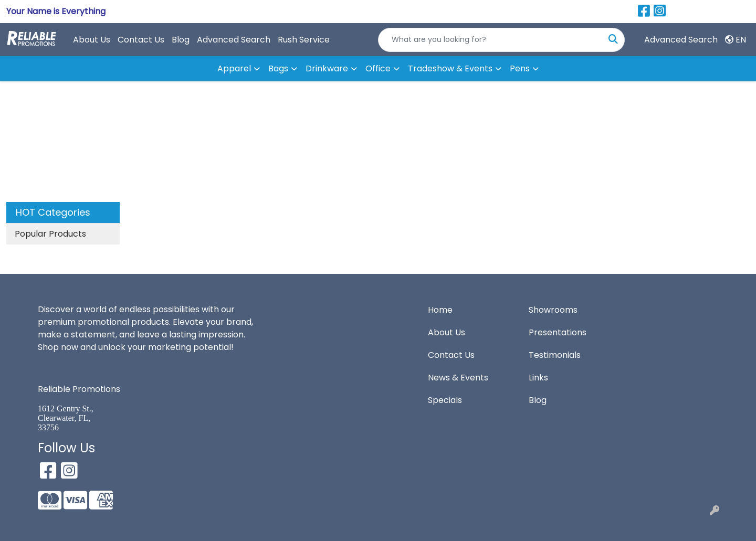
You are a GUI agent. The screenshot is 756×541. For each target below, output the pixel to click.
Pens (520, 68)
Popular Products (50, 234)
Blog (181, 40)
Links (538, 378)
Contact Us (141, 40)
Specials (445, 400)
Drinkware (327, 68)
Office (378, 68)
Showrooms (553, 310)
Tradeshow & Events (450, 68)
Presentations (558, 332)
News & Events (458, 378)
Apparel (234, 68)
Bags (278, 68)
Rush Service (304, 40)
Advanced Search (234, 40)
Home (440, 310)
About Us (92, 40)
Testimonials (555, 355)
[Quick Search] (490, 40)
